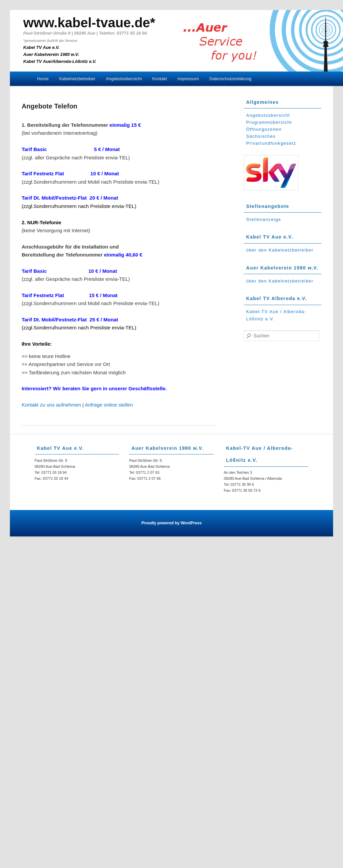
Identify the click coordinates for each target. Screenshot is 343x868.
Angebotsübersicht (124, 79)
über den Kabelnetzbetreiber (280, 250)
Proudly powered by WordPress (171, 523)
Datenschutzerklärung (230, 79)
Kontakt (160, 79)
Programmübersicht (269, 122)
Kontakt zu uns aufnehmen (51, 405)
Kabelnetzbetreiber (77, 79)
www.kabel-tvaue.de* (89, 23)
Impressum (188, 79)
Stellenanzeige (264, 219)
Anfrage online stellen (109, 405)
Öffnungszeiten (264, 129)
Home (43, 79)
